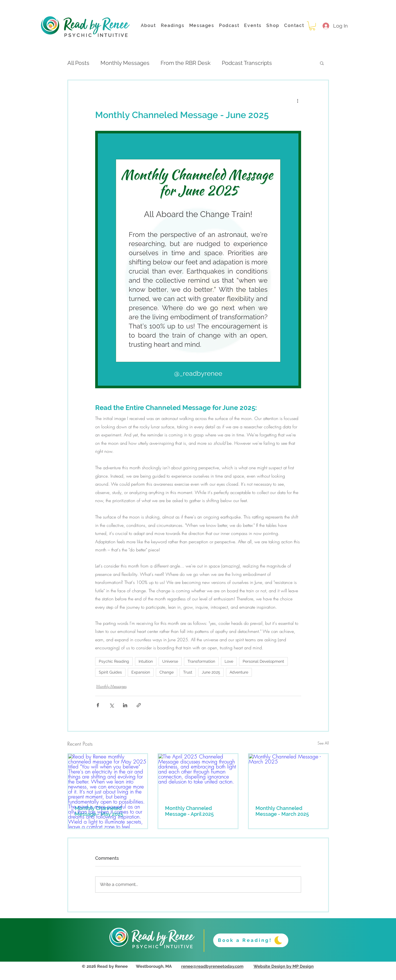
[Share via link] (139, 705)
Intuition (146, 661)
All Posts (78, 63)
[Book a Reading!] (251, 940)
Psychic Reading (114, 661)
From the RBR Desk (186, 63)
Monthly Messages (125, 63)
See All (323, 743)
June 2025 (211, 672)
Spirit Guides (110, 672)
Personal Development (263, 661)
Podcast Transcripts (247, 63)
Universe (170, 661)
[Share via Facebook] (98, 705)
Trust (188, 672)
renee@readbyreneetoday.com (212, 966)
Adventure (239, 672)
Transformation (201, 661)
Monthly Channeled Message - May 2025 (99, 811)
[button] (312, 26)
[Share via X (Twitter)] (111, 705)
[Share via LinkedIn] (125, 705)
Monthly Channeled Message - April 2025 (189, 811)
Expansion (141, 672)
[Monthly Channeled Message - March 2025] (288, 776)
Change (167, 672)
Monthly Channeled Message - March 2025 (282, 811)
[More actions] (298, 100)
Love (229, 661)
